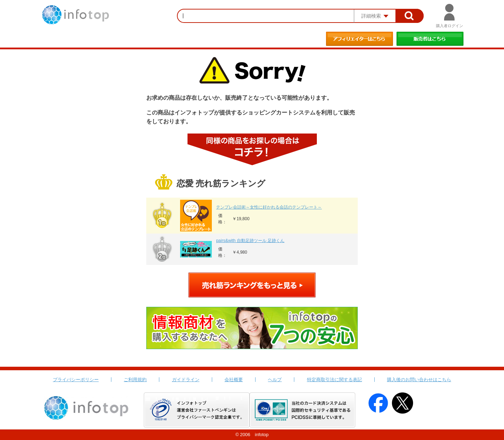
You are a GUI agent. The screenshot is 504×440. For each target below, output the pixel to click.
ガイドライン (186, 380)
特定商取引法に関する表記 (334, 380)
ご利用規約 (135, 380)
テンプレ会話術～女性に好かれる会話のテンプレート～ (269, 207)
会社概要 (234, 380)
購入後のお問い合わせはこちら (419, 380)
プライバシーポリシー (76, 380)
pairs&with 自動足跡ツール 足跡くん (250, 241)
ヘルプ (275, 380)
